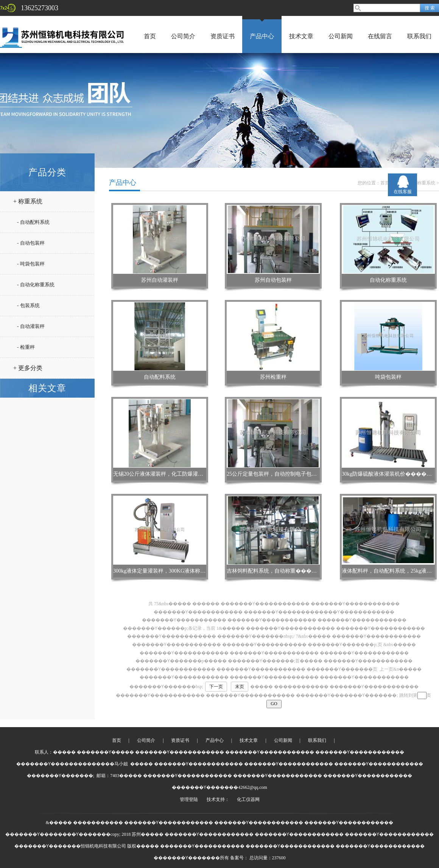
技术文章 (301, 36)
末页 (240, 687)
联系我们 (419, 36)
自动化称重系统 (388, 280)
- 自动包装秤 (31, 243)
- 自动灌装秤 (31, 326)
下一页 (216, 687)
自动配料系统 (160, 377)
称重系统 (426, 183)
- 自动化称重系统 (36, 285)
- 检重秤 (26, 347)
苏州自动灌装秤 (160, 280)
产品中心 (262, 36)
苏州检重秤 (273, 377)
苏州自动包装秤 (273, 280)
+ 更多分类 (28, 368)
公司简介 (183, 36)
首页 (150, 36)
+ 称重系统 (28, 201)
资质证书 (223, 36)
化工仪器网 (248, 799)
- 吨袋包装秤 (31, 264)
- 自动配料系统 (33, 222)
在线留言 (380, 36)
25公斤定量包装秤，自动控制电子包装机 (274, 474)
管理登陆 (189, 799)
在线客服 (403, 192)
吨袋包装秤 (388, 377)
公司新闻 (341, 36)
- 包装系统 (28, 305)
